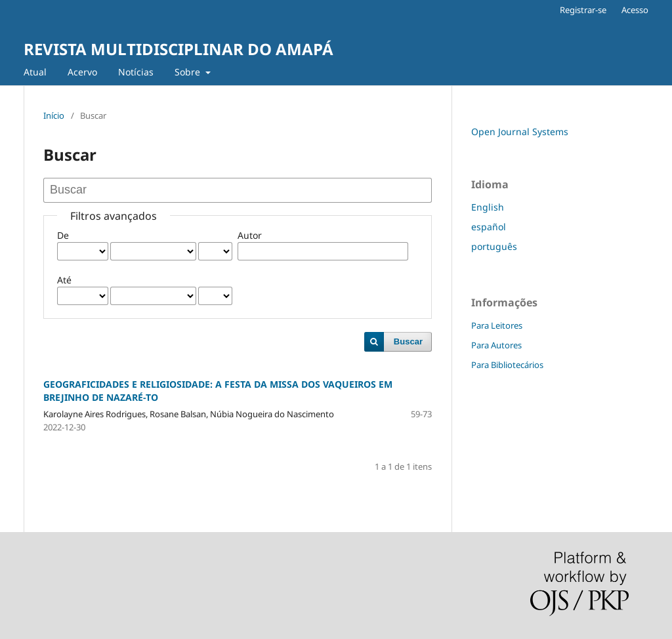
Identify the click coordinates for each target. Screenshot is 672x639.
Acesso (635, 10)
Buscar (408, 341)
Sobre (189, 72)
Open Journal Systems (520, 132)
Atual (35, 72)
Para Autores (496, 345)
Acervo (82, 72)
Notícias (136, 72)
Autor (250, 235)
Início (54, 115)
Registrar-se (583, 10)
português (494, 246)
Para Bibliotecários (507, 365)
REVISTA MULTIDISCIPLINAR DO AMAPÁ (178, 49)
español (489, 227)
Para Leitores (497, 325)
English (488, 207)
